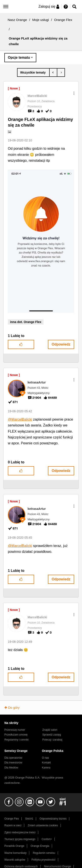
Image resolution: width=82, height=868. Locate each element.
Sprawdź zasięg (52, 735)
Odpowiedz (61, 344)
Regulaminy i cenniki (17, 740)
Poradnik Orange (14, 846)
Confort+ (47, 839)
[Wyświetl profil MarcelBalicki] (37, 96)
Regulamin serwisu (44, 853)
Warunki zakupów (15, 860)
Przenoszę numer (15, 730)
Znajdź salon (50, 730)
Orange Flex (63, 20)
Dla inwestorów (13, 763)
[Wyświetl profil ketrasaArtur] (37, 382)
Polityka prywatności (43, 860)
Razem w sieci (13, 825)
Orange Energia (40, 846)
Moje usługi (41, 20)
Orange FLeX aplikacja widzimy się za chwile (40, 122)
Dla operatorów (13, 758)
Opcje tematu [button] (19, 58)
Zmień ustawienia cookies (43, 825)
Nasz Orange (17, 20)
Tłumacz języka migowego (20, 839)
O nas (45, 758)
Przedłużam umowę (16, 735)
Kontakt (46, 763)
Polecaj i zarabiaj (52, 740)
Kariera (46, 768)
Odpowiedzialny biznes (53, 819)
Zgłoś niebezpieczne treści (20, 832)
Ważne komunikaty (15, 853)
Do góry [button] (14, 707)
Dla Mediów (11, 768)
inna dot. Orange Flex (26, 322)
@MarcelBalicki (20, 419)
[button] (74, 93)
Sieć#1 (29, 819)
